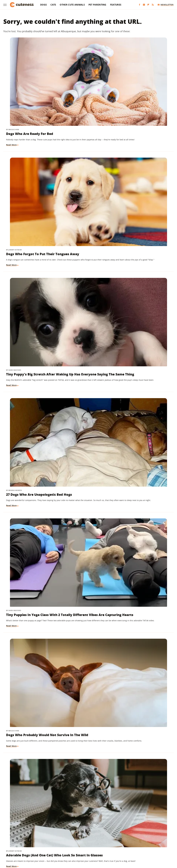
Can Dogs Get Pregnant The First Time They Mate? (87, 774)
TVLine (77, 847)
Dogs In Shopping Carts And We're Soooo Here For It (29, 631)
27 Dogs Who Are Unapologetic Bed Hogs (25, 160)
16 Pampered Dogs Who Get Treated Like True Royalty (29, 398)
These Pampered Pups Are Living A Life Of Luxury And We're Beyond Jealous (145, 777)
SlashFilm (92, 844)
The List (151, 844)
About (78, 824)
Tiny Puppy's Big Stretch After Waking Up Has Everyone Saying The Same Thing (144, 82)
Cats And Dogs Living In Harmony (84, 704)
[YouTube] (144, 5)
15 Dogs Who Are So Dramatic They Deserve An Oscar (28, 478)
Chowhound (23, 840)
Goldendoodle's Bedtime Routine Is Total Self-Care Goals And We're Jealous (85, 555)
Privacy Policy (94, 824)
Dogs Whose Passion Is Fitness (141, 475)
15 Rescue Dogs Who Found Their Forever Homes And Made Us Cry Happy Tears (28, 777)
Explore (35, 840)
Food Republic (56, 840)
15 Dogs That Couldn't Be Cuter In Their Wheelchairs (86, 631)
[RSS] (153, 5)
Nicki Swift (38, 844)
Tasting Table (123, 844)
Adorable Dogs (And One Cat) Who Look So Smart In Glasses (30, 240)
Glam (84, 840)
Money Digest (24, 844)
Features (116, 5)
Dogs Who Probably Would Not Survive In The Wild (144, 160)
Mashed (12, 844)
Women (86, 847)
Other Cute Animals (72, 5)
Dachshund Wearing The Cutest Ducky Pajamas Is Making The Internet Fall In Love (86, 320)
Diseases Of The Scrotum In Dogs (145, 631)
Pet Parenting (97, 5)
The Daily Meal (138, 844)
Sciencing (80, 844)
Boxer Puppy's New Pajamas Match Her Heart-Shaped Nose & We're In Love (146, 240)
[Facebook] (140, 5)
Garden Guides (72, 840)
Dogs (43, 5)
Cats (53, 5)
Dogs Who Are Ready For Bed (30, 75)
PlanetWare (68, 844)
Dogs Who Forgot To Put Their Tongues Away (84, 77)
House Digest (120, 840)
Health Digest (105, 840)
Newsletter (166, 5)
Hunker (132, 840)
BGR (13, 840)
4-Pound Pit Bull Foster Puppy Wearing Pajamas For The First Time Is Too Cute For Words (29, 320)
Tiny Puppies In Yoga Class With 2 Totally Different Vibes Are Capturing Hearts (87, 162)
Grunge (92, 840)
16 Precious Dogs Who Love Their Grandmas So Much (87, 237)
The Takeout (163, 844)
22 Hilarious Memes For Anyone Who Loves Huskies (87, 475)
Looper (161, 840)
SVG (112, 844)
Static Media (74, 829)
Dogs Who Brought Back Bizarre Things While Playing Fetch (146, 555)
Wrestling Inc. (99, 847)
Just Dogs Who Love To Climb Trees (146, 315)
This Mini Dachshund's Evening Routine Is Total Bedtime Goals (142, 400)
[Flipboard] (148, 5)
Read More (12, 92)
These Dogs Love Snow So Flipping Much (27, 704)
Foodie (44, 840)
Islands (141, 840)
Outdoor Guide (53, 844)
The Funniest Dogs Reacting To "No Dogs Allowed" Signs (145, 704)
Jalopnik (151, 840)
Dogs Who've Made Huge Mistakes (26, 553)
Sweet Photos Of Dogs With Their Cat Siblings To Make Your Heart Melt (87, 400)
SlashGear (103, 844)
